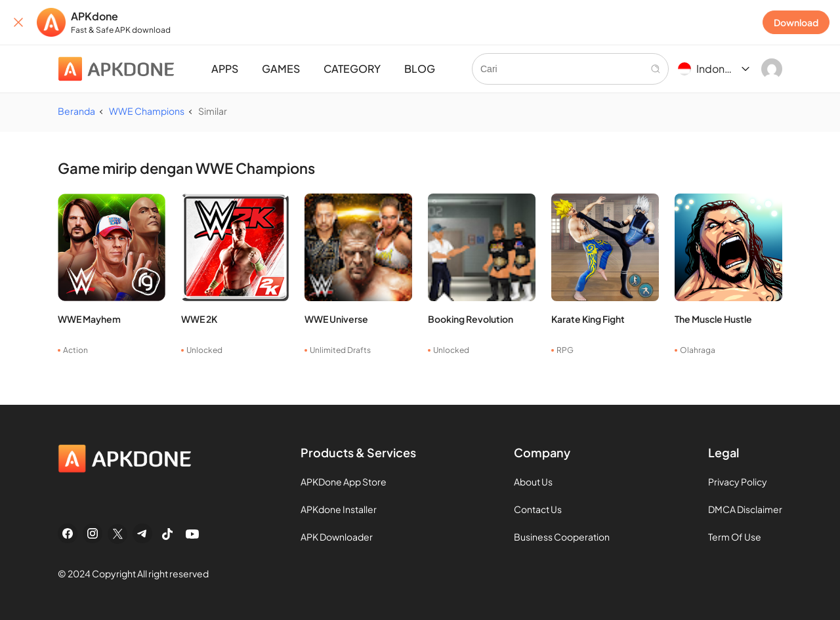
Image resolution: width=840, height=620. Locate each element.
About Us (533, 482)
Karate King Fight (588, 319)
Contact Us (538, 509)
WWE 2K (199, 319)
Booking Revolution (471, 319)
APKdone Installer (339, 509)
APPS (225, 69)
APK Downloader (337, 537)
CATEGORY (352, 69)
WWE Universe (336, 319)
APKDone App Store (344, 482)
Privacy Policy (738, 482)
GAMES (281, 69)
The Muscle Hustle (713, 319)
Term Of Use (735, 537)
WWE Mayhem (89, 319)
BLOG (420, 69)
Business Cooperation (562, 537)
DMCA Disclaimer (745, 509)
